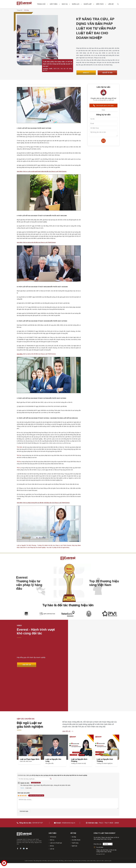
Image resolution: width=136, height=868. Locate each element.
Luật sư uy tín (108, 821)
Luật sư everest (29, 821)
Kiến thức (101, 4)
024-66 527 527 (38, 783)
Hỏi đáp (74, 797)
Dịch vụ (66, 4)
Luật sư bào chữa (91, 821)
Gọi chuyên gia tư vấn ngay (103, 106)
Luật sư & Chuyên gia (56, 803)
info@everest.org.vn (68, 783)
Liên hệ (111, 4)
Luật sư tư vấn (100, 821)
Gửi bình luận (24, 773)
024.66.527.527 (101, 815)
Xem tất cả (66, 693)
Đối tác (52, 806)
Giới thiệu (55, 4)
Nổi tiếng (61, 821)
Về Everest (53, 797)
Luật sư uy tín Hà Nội (53, 821)
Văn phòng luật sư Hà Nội (40, 821)
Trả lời (22, 749)
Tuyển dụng (75, 803)
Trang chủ (41, 4)
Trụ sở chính (100, 808)
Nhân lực (77, 4)
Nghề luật (89, 4)
